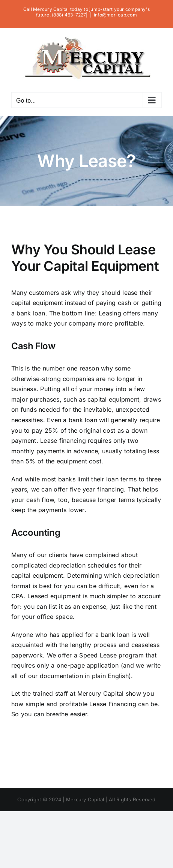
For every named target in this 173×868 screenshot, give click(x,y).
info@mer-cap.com (115, 15)
